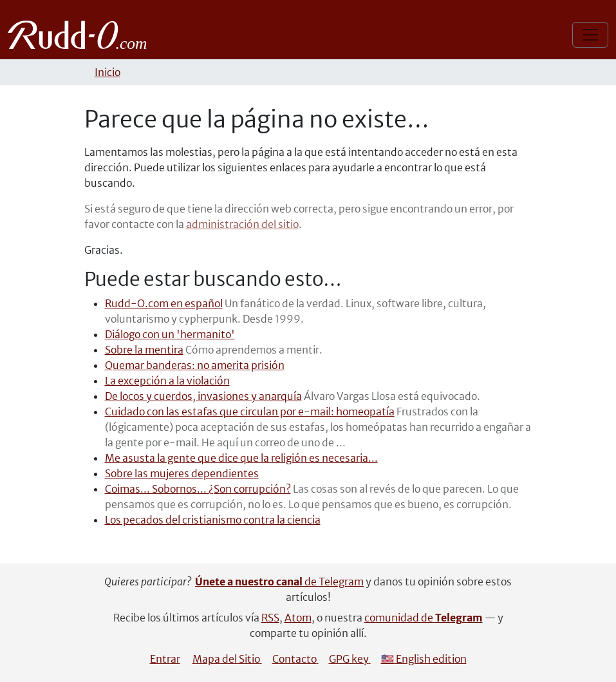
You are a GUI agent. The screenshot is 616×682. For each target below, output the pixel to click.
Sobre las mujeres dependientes (182, 473)
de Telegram (279, 582)
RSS (270, 618)
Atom (298, 618)
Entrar (165, 659)
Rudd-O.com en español (164, 303)
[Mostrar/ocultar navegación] (590, 35)
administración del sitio (242, 224)
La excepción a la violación (167, 381)
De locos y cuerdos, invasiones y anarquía (203, 396)
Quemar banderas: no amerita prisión (195, 365)
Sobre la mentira (144, 350)
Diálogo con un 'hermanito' (170, 334)
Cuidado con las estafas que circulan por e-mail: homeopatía (250, 412)
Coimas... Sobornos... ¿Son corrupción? (198, 489)
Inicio (107, 72)
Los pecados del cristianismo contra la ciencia (213, 520)
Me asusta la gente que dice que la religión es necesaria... (241, 458)
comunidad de (424, 618)
